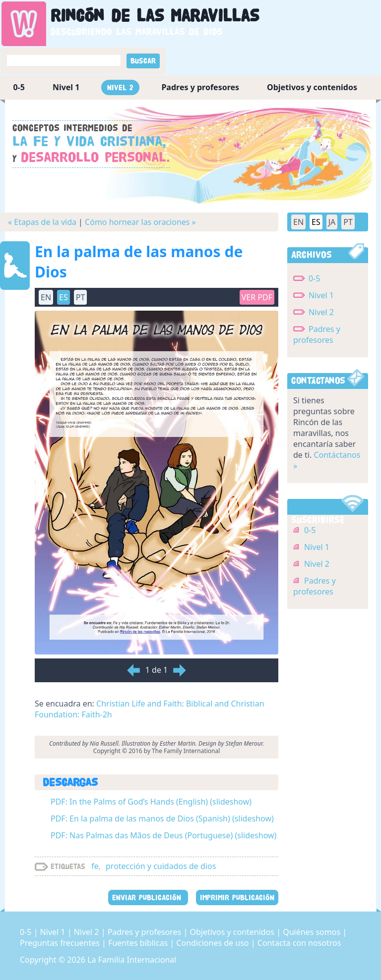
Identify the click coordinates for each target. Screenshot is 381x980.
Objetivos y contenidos (312, 87)
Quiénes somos (313, 932)
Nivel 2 (120, 87)
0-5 (19, 87)
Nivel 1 (66, 87)
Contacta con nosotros (299, 943)
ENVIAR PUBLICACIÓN (148, 898)
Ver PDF (257, 297)
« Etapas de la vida (42, 222)
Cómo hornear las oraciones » (140, 222)
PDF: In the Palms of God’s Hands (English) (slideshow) (151, 802)
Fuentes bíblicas (139, 943)
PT (81, 297)
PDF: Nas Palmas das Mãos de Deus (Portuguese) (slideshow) (163, 835)
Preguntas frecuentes (61, 943)
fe (95, 866)
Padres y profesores (200, 87)
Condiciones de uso (213, 943)
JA (332, 222)
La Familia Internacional (132, 960)
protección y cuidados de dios (161, 866)
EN (46, 297)
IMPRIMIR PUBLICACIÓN (237, 898)
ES (63, 297)
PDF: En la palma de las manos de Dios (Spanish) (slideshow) (162, 818)
